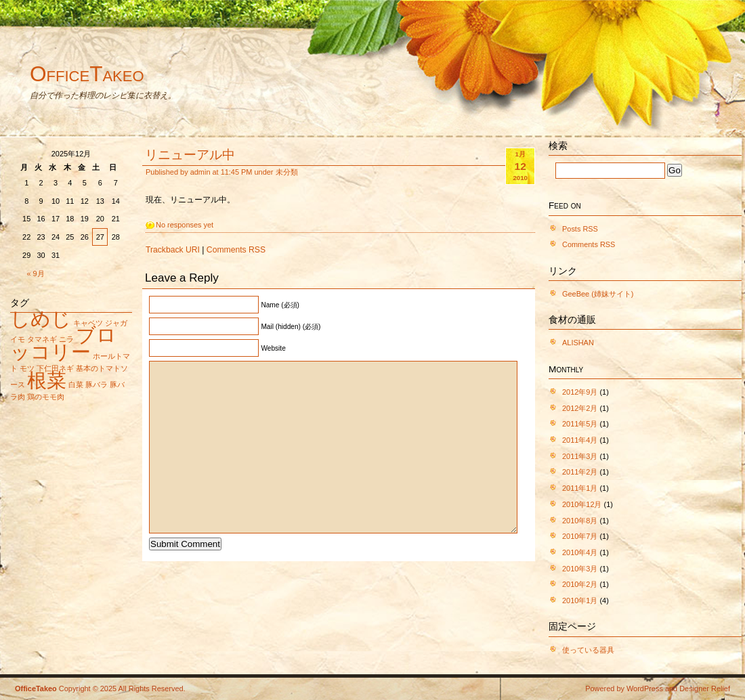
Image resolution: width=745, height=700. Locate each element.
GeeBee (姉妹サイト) (598, 294)
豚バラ (97, 385)
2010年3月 (580, 569)
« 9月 (36, 274)
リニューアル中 (190, 154)
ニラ (66, 339)
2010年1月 (580, 600)
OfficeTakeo (87, 74)
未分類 (287, 172)
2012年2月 (580, 408)
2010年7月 (580, 536)
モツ (27, 368)
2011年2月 (580, 472)
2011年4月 (580, 440)
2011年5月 (580, 424)
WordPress (645, 688)
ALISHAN (578, 343)
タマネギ (42, 339)
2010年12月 (582, 504)
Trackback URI (173, 250)
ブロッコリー (63, 343)
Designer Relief (705, 688)
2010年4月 (580, 552)
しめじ (41, 319)
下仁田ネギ (55, 368)
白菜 (76, 385)
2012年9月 (580, 392)
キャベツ (88, 323)
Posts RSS (580, 229)
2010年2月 (580, 584)
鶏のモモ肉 (46, 397)
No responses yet (185, 225)
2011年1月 (580, 488)
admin (200, 172)
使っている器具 (588, 650)
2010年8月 (580, 521)
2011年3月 (580, 456)
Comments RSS (236, 250)
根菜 (47, 380)
